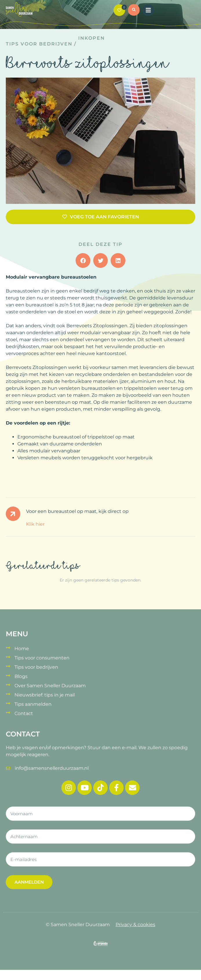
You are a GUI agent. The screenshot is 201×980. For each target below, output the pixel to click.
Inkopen (92, 38)
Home (22, 649)
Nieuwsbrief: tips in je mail (45, 695)
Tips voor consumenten (42, 658)
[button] (134, 11)
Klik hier (35, 524)
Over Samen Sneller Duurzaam (50, 686)
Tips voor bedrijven (39, 44)
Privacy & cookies (135, 925)
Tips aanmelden (33, 704)
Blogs (21, 676)
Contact (24, 713)
